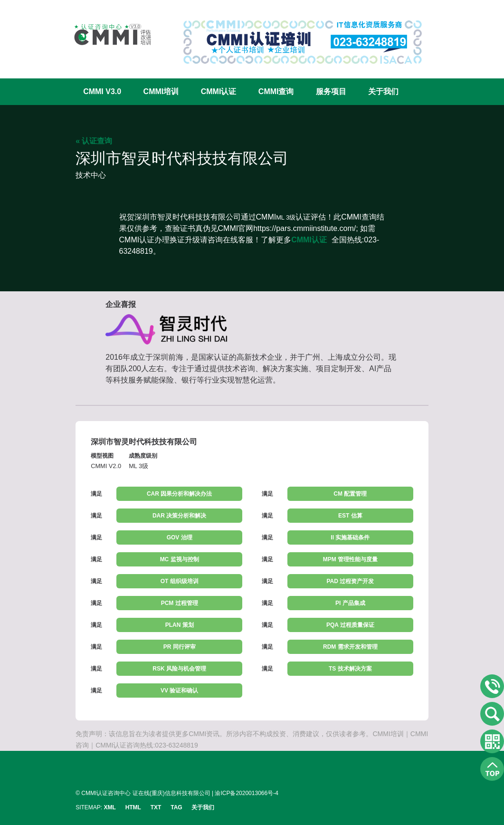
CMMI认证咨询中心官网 (106, 34)
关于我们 (383, 91)
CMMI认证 (219, 91)
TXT (156, 807)
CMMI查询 (276, 91)
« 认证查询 (94, 141)
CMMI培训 (161, 91)
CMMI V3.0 (102, 91)
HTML (133, 807)
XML (109, 807)
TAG (176, 807)
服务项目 (331, 91)
